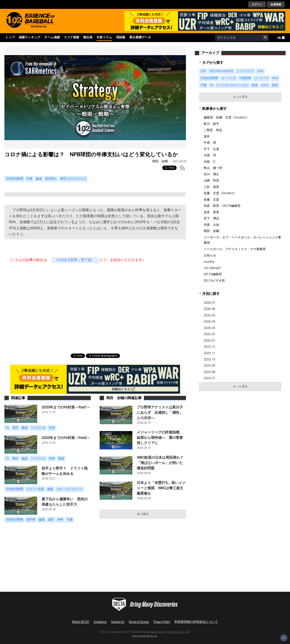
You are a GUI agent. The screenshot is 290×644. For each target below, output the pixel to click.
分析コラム (104, 37)
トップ (10, 37)
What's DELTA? (81, 622)
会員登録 (276, 4)
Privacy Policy (162, 622)
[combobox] (239, 38)
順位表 (88, 37)
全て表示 (143, 514)
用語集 (121, 37)
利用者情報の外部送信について (196, 622)
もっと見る (240, 97)
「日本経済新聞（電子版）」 (75, 260)
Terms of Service (139, 622)
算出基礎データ (140, 37)
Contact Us (118, 622)
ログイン (257, 4)
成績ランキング (29, 37)
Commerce (100, 622)
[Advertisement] (95, 303)
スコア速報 (72, 37)
